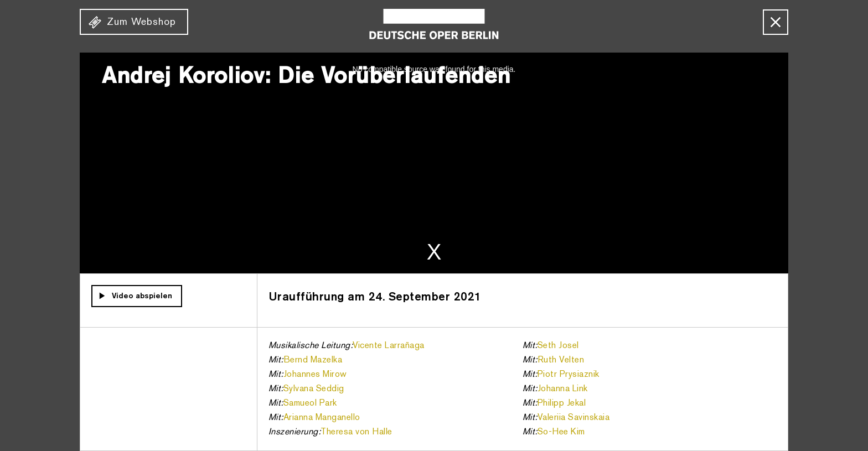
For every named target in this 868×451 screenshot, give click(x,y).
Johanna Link (563, 389)
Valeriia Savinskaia (574, 418)
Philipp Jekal (562, 403)
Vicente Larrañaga (389, 346)
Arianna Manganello (322, 418)
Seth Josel (558, 346)
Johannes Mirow (315, 375)
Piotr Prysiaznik (569, 375)
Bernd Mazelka (313, 360)
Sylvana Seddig (314, 389)
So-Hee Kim (561, 432)
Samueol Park (310, 403)
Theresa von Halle (356, 432)
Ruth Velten (561, 360)
